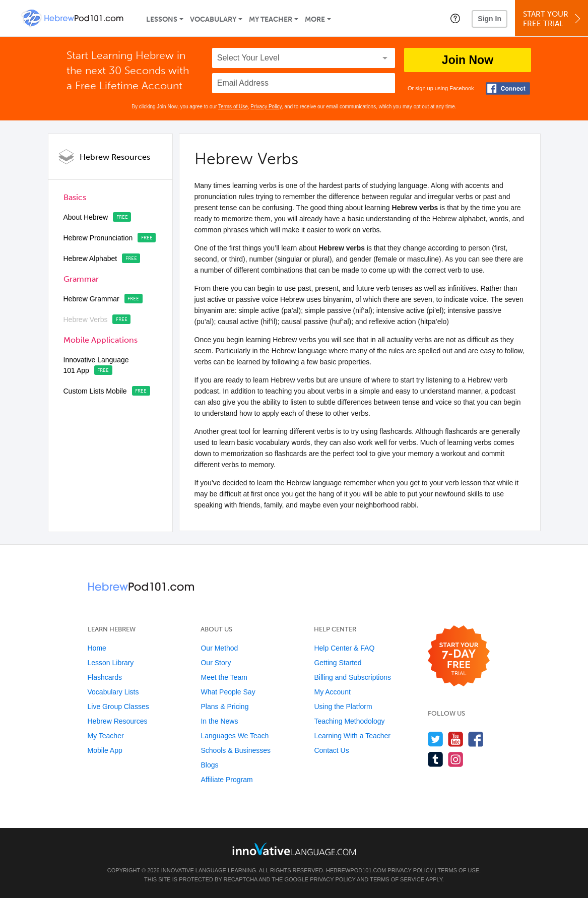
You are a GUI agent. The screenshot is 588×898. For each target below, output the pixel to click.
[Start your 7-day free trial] (459, 656)
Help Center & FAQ (344, 648)
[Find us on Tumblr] (436, 759)
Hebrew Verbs (86, 319)
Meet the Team (224, 677)
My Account (332, 692)
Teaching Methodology (349, 721)
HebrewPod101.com (356, 870)
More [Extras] (315, 19)
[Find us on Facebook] (476, 739)
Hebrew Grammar (91, 299)
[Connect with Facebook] (508, 88)
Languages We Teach (235, 736)
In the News (219, 721)
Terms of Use (233, 107)
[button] (455, 18)
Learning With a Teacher (352, 736)
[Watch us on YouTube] (456, 739)
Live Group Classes (118, 707)
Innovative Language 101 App (96, 365)
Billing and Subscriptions (352, 677)
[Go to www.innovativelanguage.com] (294, 849)
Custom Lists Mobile (95, 391)
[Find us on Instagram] (456, 759)
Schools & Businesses (236, 750)
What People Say (228, 692)
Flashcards (105, 677)
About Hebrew (86, 217)
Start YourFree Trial (553, 19)
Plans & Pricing (224, 707)
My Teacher (271, 19)
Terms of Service (397, 879)
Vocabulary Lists (113, 692)
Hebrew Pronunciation (98, 238)
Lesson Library (111, 663)
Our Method (219, 648)
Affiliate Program (226, 780)
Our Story (216, 663)
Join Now (468, 60)
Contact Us (331, 750)
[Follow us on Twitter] (436, 739)
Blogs (209, 765)
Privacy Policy (266, 107)
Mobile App (105, 750)
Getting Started (338, 663)
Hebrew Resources (115, 157)
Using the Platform (343, 707)
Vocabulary (213, 19)
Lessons (162, 19)
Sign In (489, 19)
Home (97, 648)
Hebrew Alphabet (90, 259)
